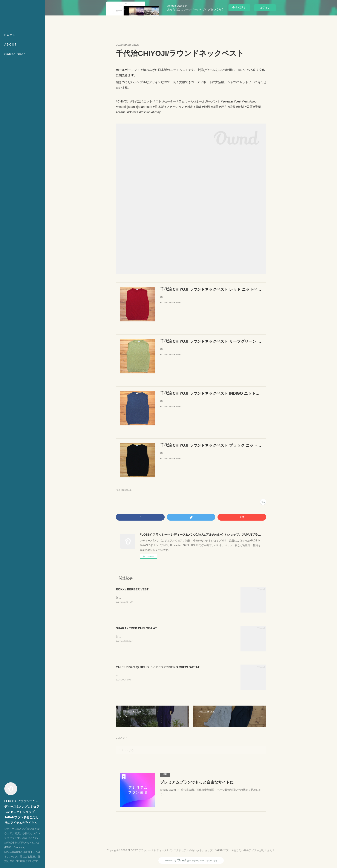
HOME (10, 35)
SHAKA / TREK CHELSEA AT (136, 628)
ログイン (265, 8)
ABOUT (11, 44)
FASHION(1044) (124, 490)
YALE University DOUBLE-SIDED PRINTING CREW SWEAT (158, 667)
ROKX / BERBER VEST (132, 589)
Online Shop (15, 54)
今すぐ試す (239, 7)
